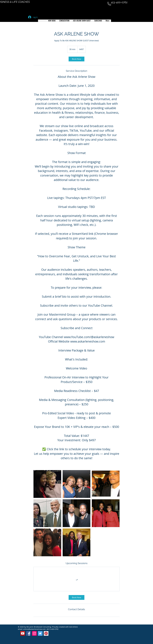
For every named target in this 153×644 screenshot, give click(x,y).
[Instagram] (34, 633)
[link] (76, 59)
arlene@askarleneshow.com (34, 629)
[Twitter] (40, 633)
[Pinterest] (46, 633)
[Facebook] (29, 633)
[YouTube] (23, 633)
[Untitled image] (47, 484)
